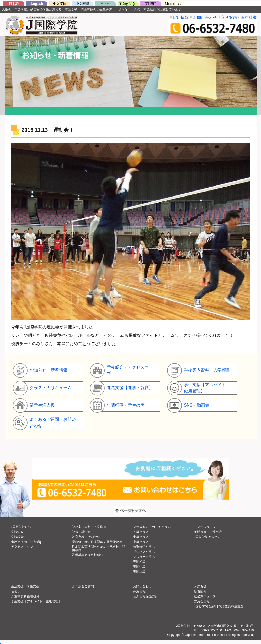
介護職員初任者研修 (25, 596)
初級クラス (141, 532)
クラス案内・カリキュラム (152, 527)
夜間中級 (139, 567)
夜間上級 (139, 572)
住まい (16, 591)
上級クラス (141, 542)
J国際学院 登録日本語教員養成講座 (219, 606)
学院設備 (17, 537)
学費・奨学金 (81, 532)
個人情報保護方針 (146, 596)
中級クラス (141, 537)
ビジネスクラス (144, 552)
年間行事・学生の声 (208, 532)
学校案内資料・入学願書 (89, 527)
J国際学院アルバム (207, 537)
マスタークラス (144, 557)
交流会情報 (202, 601)
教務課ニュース (205, 596)
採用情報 (181, 17)
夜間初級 (139, 562)
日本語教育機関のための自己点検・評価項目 (99, 548)
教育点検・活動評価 (86, 537)
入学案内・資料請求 (239, 17)
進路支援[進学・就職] (26, 542)
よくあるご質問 (83, 586)
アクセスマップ (22, 547)
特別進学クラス (144, 547)
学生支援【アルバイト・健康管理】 (36, 601)
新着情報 (200, 591)
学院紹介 (17, 532)
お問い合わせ (205, 17)
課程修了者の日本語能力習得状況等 (97, 542)
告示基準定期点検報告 (88, 555)
